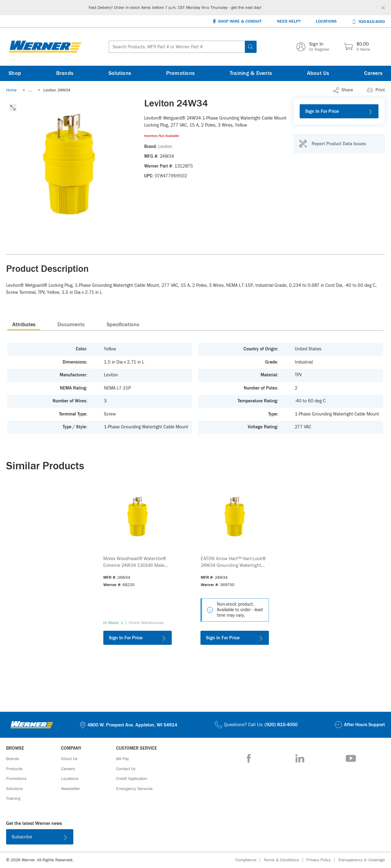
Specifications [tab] (123, 325)
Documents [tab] (71, 325)
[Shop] (15, 73)
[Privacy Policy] (322, 860)
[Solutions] (120, 73)
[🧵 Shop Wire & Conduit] (237, 22)
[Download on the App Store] (176, 838)
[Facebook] (249, 758)
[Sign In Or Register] (313, 47)
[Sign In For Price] (339, 111)
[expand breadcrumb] (30, 90)
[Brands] (65, 73)
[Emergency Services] (134, 789)
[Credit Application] (132, 779)
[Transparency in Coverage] (362, 860)
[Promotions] (181, 73)
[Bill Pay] (122, 759)
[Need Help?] (289, 22)
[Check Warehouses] (146, 623)
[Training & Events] (251, 73)
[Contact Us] (126, 769)
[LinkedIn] (300, 758)
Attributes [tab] (24, 325)
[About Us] (318, 73)
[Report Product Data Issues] (332, 144)
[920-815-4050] (368, 21)
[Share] (343, 90)
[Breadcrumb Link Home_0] (11, 90)
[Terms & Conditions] (285, 860)
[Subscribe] (40, 837)
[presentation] (24, 324)
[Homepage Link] (45, 47)
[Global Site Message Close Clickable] (383, 8)
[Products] (14, 769)
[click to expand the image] (13, 108)
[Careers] (373, 73)
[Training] (13, 799)
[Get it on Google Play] (215, 838)
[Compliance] (250, 860)
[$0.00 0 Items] (357, 47)
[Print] (376, 90)
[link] (30, 90)
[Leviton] (165, 147)
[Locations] (326, 22)
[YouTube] (351, 758)
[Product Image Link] (137, 516)
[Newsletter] (71, 789)
